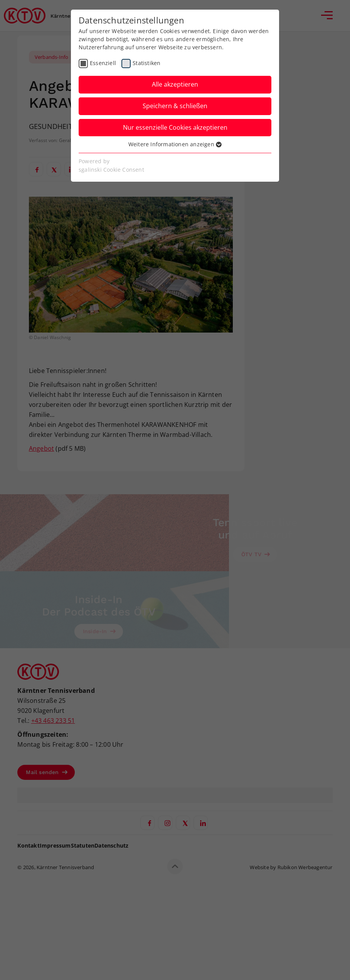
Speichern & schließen (175, 106)
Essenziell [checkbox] (103, 63)
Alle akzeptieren (175, 84)
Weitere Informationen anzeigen (175, 144)
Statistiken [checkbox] (146, 63)
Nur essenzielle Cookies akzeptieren (175, 127)
